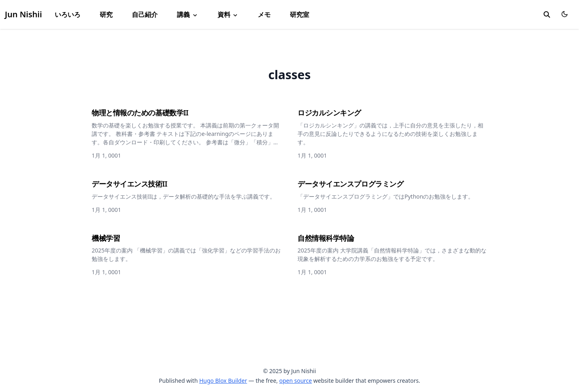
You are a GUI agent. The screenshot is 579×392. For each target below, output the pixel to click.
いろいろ (68, 14)
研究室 (300, 14)
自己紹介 (145, 14)
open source (295, 381)
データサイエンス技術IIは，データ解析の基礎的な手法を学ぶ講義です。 (184, 196)
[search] (547, 14)
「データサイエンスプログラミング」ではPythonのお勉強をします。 (386, 196)
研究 (106, 14)
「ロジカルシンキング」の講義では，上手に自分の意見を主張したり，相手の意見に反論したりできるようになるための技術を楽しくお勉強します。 (390, 134)
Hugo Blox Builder (223, 381)
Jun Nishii (23, 14)
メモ (264, 14)
